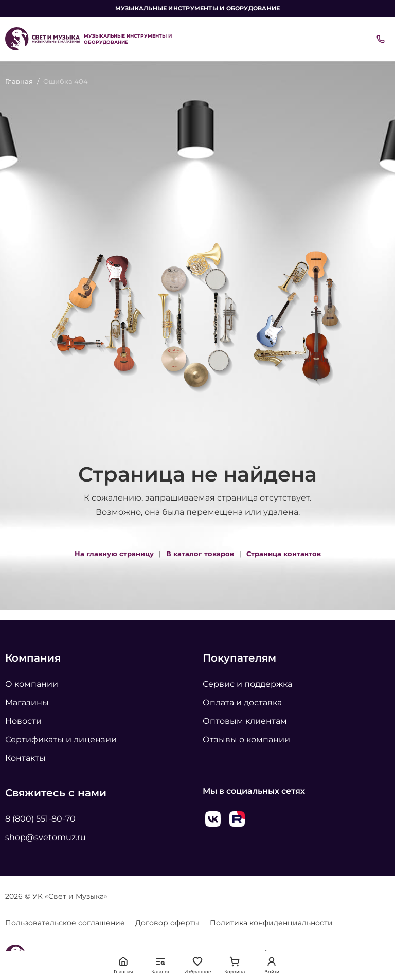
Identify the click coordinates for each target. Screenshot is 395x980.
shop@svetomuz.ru (46, 837)
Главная (19, 81)
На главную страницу (114, 554)
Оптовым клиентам (245, 721)
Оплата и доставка (242, 702)
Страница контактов (284, 554)
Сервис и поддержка (247, 684)
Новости (23, 721)
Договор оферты (167, 923)
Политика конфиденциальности (271, 923)
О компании (32, 684)
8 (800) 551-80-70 (40, 819)
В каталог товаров (200, 554)
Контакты (25, 758)
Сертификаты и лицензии (61, 740)
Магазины (27, 702)
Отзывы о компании (246, 740)
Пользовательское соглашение (65, 923)
